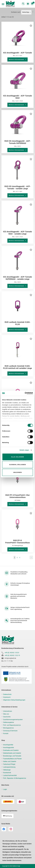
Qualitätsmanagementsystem (13, 720)
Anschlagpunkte (8, 748)
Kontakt (6, 733)
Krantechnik (7, 773)
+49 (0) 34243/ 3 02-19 (12, 655)
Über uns (6, 714)
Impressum (7, 697)
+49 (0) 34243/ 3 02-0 (12, 653)
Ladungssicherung (9, 767)
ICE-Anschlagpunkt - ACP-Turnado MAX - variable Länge (17, 233)
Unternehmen (8, 711)
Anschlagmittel (8, 745)
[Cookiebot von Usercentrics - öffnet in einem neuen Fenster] (25, 393)
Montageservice (8, 728)
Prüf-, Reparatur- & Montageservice (15, 778)
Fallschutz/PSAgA (9, 764)
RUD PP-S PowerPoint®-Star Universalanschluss (18, 496)
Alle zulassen (17, 457)
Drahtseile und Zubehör (11, 750)
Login (5, 789)
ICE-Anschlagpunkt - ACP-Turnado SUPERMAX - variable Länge (17, 278)
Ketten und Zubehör (10, 761)
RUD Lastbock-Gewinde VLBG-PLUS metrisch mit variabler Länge (17, 367)
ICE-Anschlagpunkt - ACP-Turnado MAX (17, 97)
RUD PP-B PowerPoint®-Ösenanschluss (17, 542)
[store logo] (10, 4)
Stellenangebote (8, 722)
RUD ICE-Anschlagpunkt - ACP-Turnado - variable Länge (18, 187)
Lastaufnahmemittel (10, 775)
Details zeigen (24, 450)
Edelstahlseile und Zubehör (12, 753)
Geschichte (7, 717)
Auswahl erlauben (17, 465)
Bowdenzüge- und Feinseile (12, 756)
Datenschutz (7, 694)
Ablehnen (17, 472)
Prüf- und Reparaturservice (12, 725)
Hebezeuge (7, 770)
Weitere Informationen (17, 59)
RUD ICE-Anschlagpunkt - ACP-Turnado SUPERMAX (18, 142)
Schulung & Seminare (10, 731)
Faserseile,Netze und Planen (12, 759)
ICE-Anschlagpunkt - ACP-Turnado (17, 53)
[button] (31, 25)
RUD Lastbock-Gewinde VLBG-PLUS (18, 323)
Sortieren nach (16, 12)
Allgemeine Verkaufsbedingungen (14, 700)
